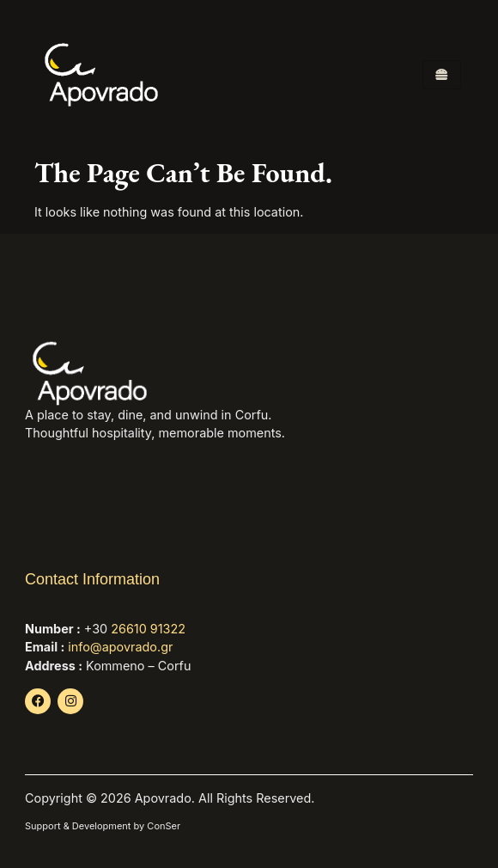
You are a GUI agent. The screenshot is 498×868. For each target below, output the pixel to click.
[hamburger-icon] (442, 75)
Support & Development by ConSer (103, 826)
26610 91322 (148, 629)
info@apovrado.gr (120, 647)
